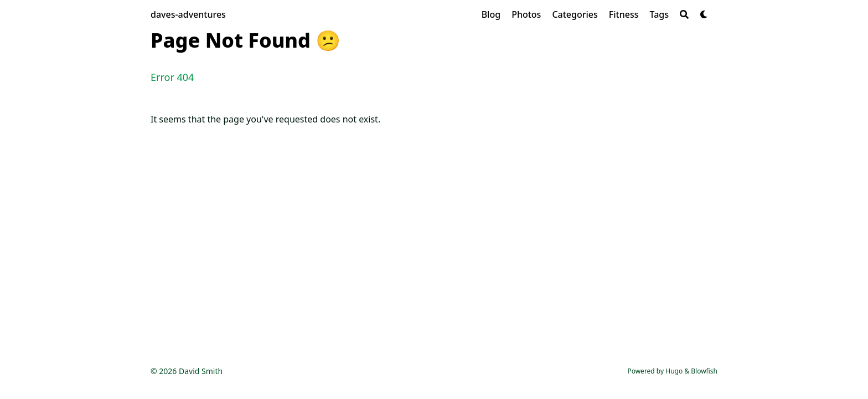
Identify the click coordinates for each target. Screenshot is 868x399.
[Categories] (575, 14)
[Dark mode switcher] (704, 14)
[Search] (684, 14)
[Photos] (526, 14)
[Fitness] (624, 14)
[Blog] (491, 14)
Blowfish (704, 371)
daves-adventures (188, 14)
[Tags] (659, 14)
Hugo (674, 371)
